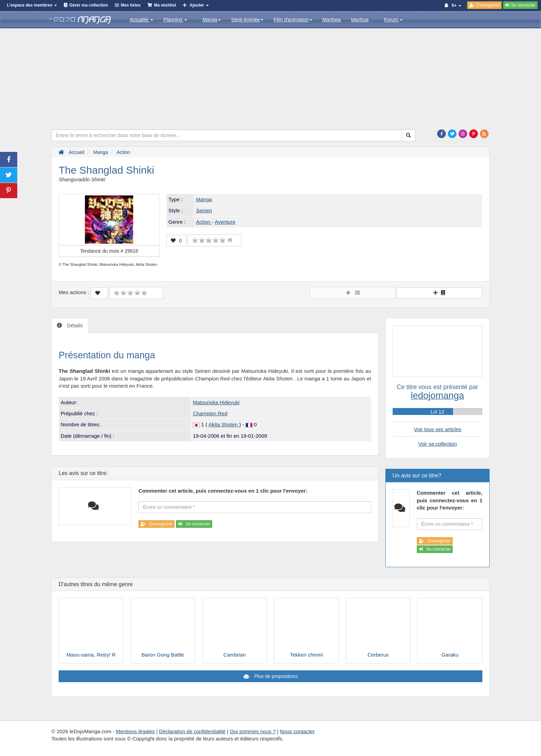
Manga (212, 20)
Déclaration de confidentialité (192, 731)
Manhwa (332, 20)
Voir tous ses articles (437, 429)
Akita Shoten (224, 424)
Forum (393, 20)
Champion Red (210, 413)
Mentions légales (135, 731)
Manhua (360, 20)
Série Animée (247, 20)
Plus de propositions (275, 676)
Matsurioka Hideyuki (216, 402)
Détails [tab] (74, 325)
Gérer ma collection (89, 5)
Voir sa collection (438, 444)
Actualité (141, 20)
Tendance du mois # (109, 251)
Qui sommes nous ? (253, 731)
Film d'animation (293, 20)
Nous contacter (297, 731)
